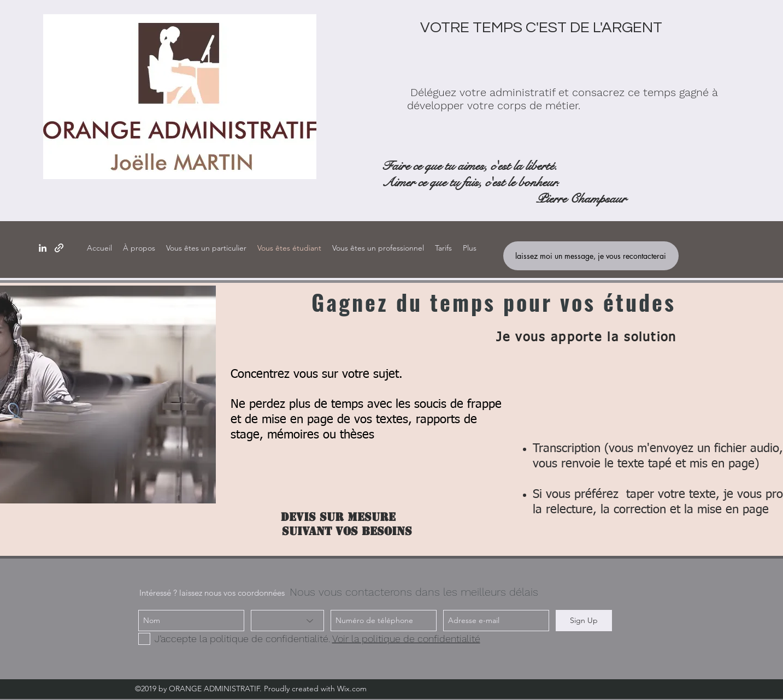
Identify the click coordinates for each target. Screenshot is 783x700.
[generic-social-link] (59, 248)
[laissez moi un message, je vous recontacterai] (591, 256)
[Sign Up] (584, 621)
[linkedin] (43, 248)
